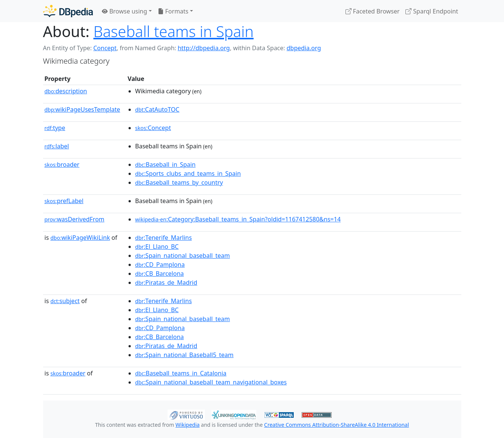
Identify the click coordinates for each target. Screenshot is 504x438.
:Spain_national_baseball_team (183, 256)
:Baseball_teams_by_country (179, 182)
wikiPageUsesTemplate (82, 109)
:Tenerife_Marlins (164, 238)
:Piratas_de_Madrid (166, 283)
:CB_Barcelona (160, 274)
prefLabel (64, 201)
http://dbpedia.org (204, 48)
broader (62, 164)
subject (65, 301)
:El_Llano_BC (157, 247)
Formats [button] (173, 11)
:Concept (153, 128)
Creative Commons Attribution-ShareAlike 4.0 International (336, 425)
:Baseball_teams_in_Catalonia (181, 373)
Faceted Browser (373, 11)
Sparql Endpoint (432, 11)
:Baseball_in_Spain (165, 164)
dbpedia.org (304, 48)
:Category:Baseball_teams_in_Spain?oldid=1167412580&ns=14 (238, 219)
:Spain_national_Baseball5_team (185, 355)
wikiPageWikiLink (80, 238)
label (57, 146)
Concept (105, 48)
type (55, 128)
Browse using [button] (125, 11)
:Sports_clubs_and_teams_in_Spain (188, 173)
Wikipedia (187, 425)
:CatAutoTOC (157, 109)
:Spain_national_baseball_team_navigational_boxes (211, 382)
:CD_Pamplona (160, 265)
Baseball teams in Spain (173, 31)
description (66, 91)
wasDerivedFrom (75, 219)
